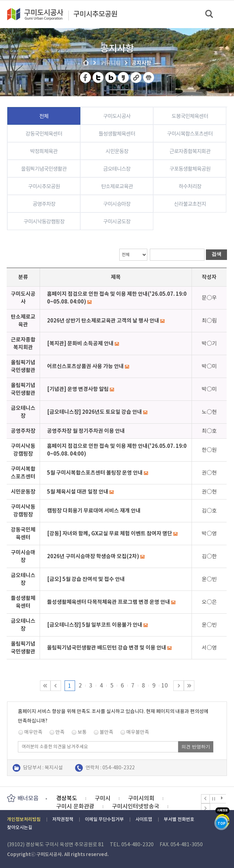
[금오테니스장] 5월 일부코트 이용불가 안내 (95, 625)
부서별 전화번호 (179, 819)
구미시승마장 (117, 204)
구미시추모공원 (95, 14)
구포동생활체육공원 (190, 169)
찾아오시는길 (20, 827)
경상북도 (67, 798)
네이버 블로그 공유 (111, 77)
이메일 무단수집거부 (104, 819)
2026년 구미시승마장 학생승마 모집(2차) (93, 556)
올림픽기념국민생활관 (44, 169)
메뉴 (224, 14)
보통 (82, 732)
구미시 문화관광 (75, 806)
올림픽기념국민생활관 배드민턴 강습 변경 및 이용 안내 (107, 648)
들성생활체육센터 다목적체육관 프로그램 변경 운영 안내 (109, 602)
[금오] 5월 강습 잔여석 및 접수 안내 (86, 579)
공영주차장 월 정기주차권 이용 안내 (86, 431)
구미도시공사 (40, 14)
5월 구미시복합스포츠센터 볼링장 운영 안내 (95, 473)
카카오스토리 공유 (124, 77)
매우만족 (33, 732)
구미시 (103, 798)
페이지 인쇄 (149, 77)
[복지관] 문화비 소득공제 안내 (80, 343)
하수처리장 (190, 186)
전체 (44, 116)
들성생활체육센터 (117, 134)
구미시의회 (141, 798)
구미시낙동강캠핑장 (44, 221)
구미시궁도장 (117, 221)
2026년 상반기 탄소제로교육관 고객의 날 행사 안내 (103, 321)
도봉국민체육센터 (190, 116)
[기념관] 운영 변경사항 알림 (78, 389)
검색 (210, 14)
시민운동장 (117, 151)
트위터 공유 (98, 77)
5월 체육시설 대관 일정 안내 (78, 492)
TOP (222, 824)
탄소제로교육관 (117, 186)
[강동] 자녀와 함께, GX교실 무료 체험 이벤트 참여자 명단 (110, 533)
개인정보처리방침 (24, 819)
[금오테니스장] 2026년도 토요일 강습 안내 (95, 412)
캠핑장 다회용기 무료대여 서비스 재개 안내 (94, 511)
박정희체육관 (44, 151)
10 (165, 685)
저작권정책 (63, 819)
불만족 (106, 732)
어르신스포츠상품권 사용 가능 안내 (85, 366)
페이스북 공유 (86, 77)
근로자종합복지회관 (190, 151)
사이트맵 (144, 819)
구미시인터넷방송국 (136, 806)
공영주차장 (44, 204)
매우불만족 (138, 732)
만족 (60, 732)
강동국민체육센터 (44, 134)
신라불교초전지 (190, 204)
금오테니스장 (117, 169)
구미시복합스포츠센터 (190, 134)
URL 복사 (136, 77)
